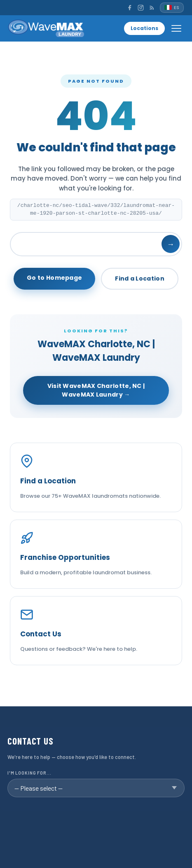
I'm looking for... (29, 773)
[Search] (96, 244)
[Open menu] (176, 28)
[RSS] (152, 8)
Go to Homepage (54, 278)
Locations (144, 28)
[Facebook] (130, 8)
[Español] (172, 8)
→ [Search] (171, 244)
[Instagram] (141, 8)
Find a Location (140, 279)
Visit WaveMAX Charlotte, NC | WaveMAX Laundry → (96, 390)
